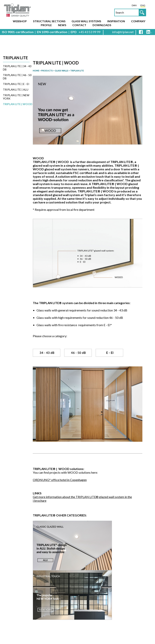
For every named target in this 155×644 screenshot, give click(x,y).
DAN (134, 5)
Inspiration (116, 21)
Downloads (102, 25)
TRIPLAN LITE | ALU (16, 90)
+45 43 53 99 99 (89, 32)
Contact (79, 25)
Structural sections (49, 21)
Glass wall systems (86, 21)
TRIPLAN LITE (77, 71)
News (62, 25)
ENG (143, 5)
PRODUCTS (47, 71)
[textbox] (130, 12)
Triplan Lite (15, 58)
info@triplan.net (123, 32)
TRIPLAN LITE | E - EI (16, 84)
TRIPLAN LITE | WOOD (18, 104)
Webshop (20, 21)
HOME (36, 71)
